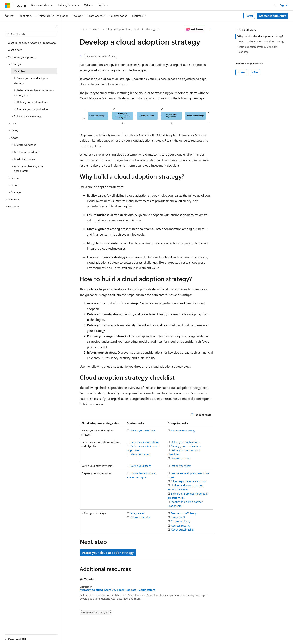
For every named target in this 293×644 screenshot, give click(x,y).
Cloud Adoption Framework (123, 29)
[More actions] (210, 29)
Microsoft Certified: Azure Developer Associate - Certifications (117, 590)
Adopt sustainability (183, 530)
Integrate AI (137, 513)
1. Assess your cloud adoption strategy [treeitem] (32, 81)
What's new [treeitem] (15, 50)
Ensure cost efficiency (184, 513)
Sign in (284, 5)
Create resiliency (181, 521)
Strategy (151, 29)
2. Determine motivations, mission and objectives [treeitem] (34, 93)
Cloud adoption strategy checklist (257, 47)
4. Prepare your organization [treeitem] (31, 109)
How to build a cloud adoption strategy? (261, 41)
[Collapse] (56, 26)
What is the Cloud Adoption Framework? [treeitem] (32, 43)
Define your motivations (145, 442)
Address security (140, 517)
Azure (97, 29)
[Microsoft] (7, 5)
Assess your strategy (143, 430)
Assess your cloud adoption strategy (108, 553)
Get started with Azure (273, 16)
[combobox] (31, 34)
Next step (243, 52)
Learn (84, 29)
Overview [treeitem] (20, 71)
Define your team (141, 466)
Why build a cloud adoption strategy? (260, 36)
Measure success (140, 454)
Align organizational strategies (189, 481)
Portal (249, 16)
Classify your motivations (186, 446)
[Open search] (275, 5)
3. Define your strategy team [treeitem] (31, 102)
